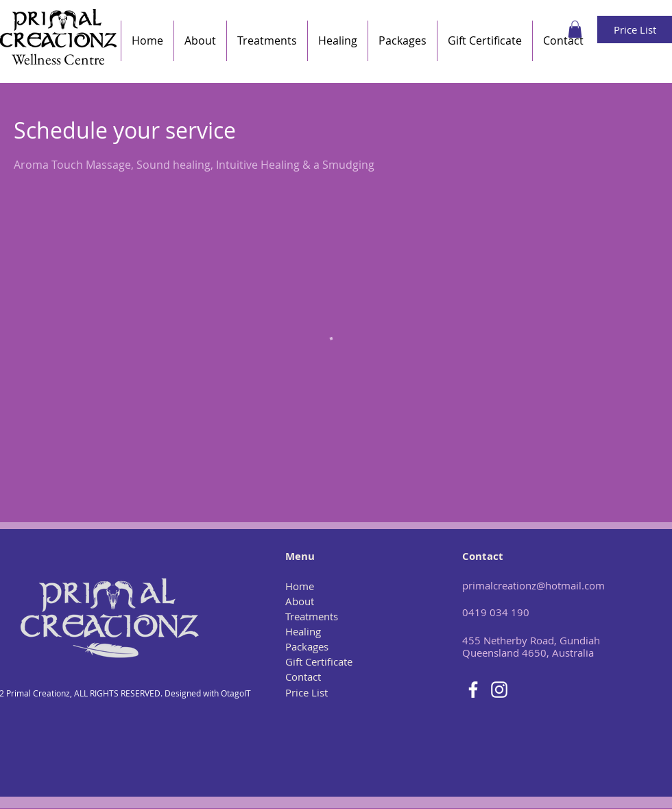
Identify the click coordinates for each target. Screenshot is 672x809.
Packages (307, 646)
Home (300, 586)
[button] (575, 29)
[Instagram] (499, 690)
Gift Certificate (319, 661)
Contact (303, 677)
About (300, 601)
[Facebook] (473, 690)
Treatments (312, 616)
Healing (303, 631)
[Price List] (635, 30)
